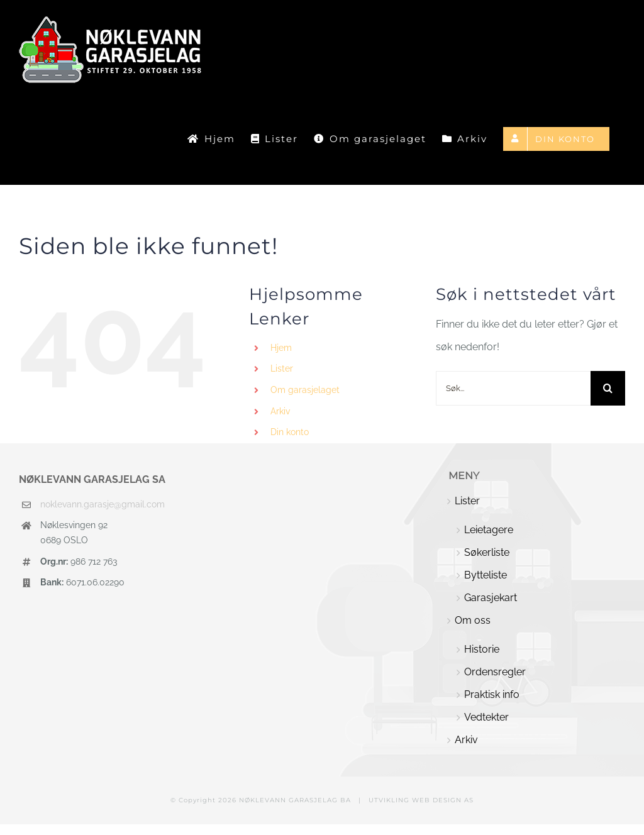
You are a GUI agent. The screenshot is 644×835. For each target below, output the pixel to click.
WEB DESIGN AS (443, 800)
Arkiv (280, 411)
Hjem (281, 348)
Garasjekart (491, 598)
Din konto (290, 432)
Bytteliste (486, 575)
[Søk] (608, 388)
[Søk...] (513, 388)
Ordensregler (495, 672)
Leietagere (489, 530)
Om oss (473, 620)
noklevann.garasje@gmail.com (103, 504)
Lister (282, 368)
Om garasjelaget (305, 390)
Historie (482, 649)
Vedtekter (486, 717)
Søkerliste (487, 552)
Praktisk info (492, 694)
